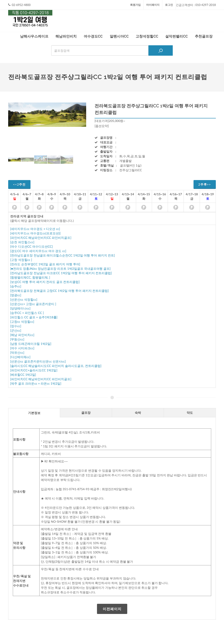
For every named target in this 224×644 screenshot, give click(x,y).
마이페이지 (153, 5)
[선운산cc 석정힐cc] (24, 299)
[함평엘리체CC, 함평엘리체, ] (30, 277)
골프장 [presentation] (86, 413)
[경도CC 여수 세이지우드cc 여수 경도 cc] (38, 251)
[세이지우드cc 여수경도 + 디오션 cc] (35, 229)
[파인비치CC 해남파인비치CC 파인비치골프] (41, 238)
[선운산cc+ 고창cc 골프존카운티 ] (33, 304)
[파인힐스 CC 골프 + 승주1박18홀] (34, 317)
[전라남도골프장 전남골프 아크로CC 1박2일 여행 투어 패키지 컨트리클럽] (61, 273)
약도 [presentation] (190, 413)
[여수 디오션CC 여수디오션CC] (31, 246)
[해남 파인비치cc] (22, 335)
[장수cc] (16, 326)
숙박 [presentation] (138, 413)
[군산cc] (16, 330)
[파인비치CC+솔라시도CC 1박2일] (34, 370)
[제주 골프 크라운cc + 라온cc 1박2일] (36, 383)
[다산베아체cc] (20, 357)
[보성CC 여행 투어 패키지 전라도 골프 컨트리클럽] (45, 282)
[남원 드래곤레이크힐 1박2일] (31, 344)
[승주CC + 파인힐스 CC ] (27, 313)
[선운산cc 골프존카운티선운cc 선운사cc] (38, 361)
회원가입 (135, 5)
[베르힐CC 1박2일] (23, 375)
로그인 (169, 5)
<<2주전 (19, 184)
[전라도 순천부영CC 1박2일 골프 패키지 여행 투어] (45, 264)
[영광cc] (16, 295)
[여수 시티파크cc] (22, 348)
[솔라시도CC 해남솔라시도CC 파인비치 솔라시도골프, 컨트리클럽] (56, 366)
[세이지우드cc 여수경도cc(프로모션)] (35, 233)
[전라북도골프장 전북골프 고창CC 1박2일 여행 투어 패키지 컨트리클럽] (59, 291)
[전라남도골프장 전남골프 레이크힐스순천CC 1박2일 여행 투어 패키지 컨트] (63, 255)
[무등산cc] (17, 339)
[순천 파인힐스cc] (22, 242)
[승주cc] (16, 286)
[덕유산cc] (17, 352)
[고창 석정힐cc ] (21, 260)
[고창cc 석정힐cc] (22, 322)
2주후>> (205, 184)
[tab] (34, 413)
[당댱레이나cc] (20, 308)
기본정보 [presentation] (34, 413)
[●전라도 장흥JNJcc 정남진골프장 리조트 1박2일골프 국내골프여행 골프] (60, 269)
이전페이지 (112, 609)
